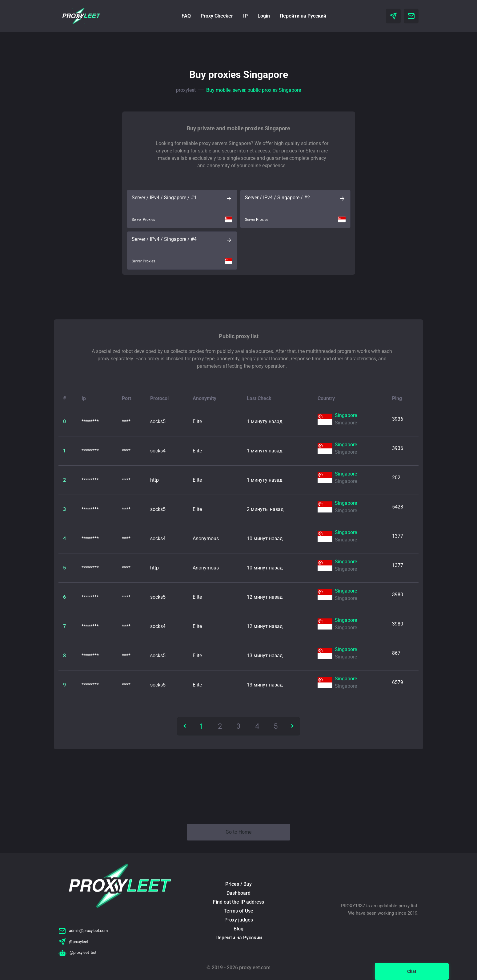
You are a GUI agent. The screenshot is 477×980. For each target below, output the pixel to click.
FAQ (186, 16)
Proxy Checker (217, 16)
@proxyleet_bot (77, 952)
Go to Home (238, 832)
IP (245, 16)
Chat (412, 971)
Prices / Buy (238, 884)
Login (264, 16)
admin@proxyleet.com (83, 931)
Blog (238, 929)
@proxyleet (73, 942)
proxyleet (186, 90)
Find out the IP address (238, 902)
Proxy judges (239, 920)
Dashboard (238, 893)
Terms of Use (238, 911)
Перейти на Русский (303, 16)
